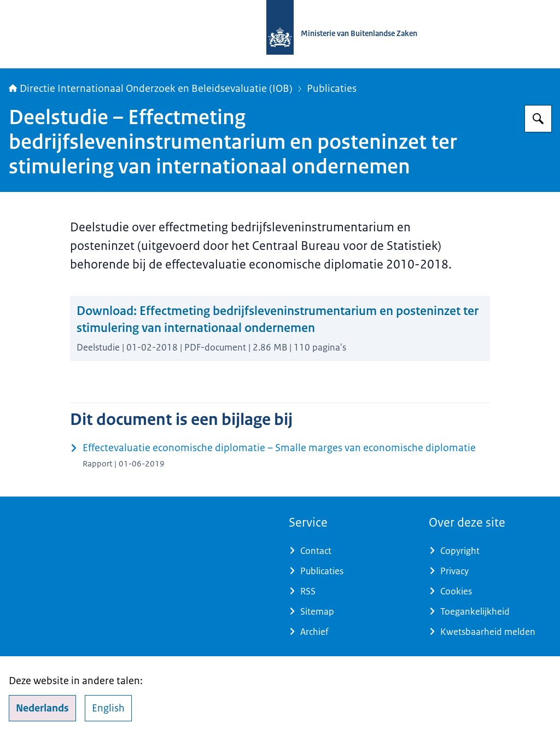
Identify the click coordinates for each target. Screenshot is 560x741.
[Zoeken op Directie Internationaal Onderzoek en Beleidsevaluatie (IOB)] (538, 119)
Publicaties (332, 89)
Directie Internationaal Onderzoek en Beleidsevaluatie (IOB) (151, 89)
